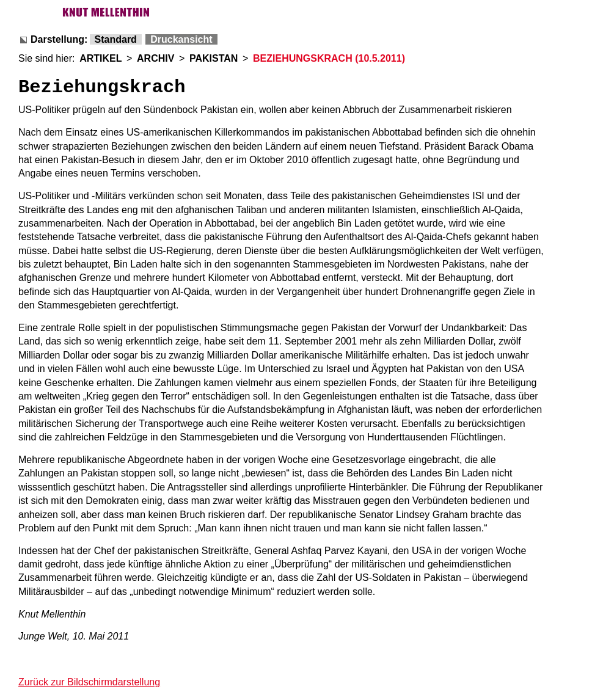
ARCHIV (155, 58)
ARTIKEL (100, 58)
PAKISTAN (214, 58)
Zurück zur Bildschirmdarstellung (89, 682)
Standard (116, 39)
